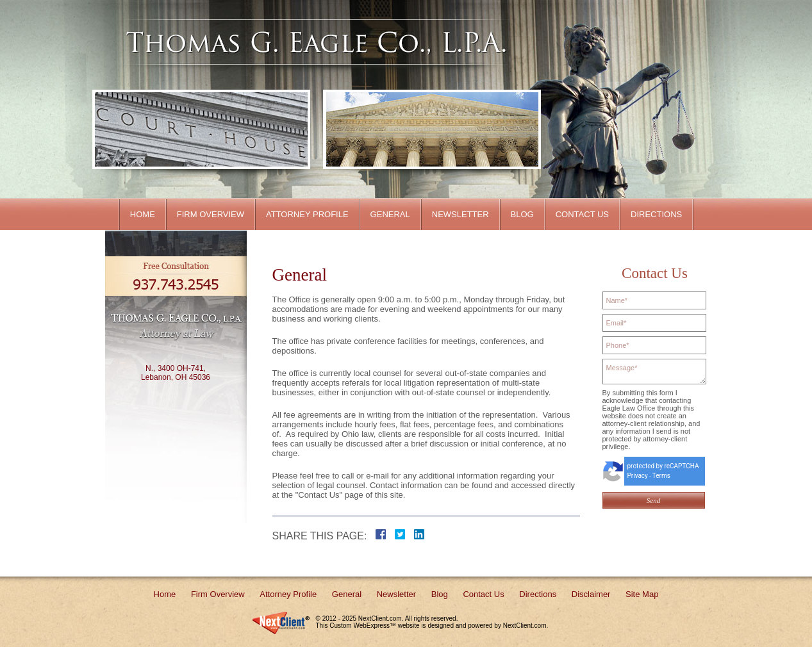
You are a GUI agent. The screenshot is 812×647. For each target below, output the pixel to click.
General (390, 214)
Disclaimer (591, 594)
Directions (656, 214)
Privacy (638, 476)
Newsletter (460, 214)
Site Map (642, 594)
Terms (661, 476)
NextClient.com (380, 618)
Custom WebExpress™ (363, 626)
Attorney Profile (307, 214)
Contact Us (582, 214)
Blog (522, 214)
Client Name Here (309, 42)
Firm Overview (211, 214)
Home (143, 214)
